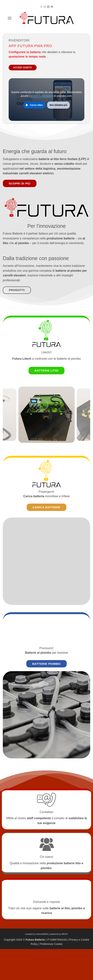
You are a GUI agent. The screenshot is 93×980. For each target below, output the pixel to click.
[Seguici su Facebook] (41, 7)
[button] (10, 18)
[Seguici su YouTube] (52, 7)
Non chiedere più (58, 105)
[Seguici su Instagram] (45, 7)
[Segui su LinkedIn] (48, 7)
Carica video (36, 105)
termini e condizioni (42, 96)
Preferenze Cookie (51, 944)
